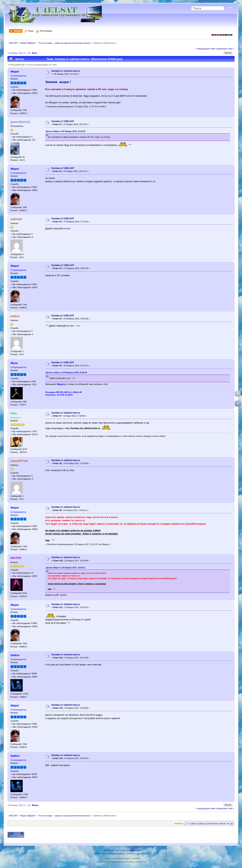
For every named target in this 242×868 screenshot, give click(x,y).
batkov (15, 655)
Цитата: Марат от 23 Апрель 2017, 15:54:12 (66, 568)
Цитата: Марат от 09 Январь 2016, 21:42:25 (66, 131)
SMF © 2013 (120, 850)
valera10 (16, 219)
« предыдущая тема (205, 49)
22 (29, 53)
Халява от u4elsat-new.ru (66, 71)
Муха (14, 363)
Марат (15, 71)
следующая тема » (225, 49)
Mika (14, 413)
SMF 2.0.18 (109, 850)
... (27, 53)
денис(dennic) (20, 122)
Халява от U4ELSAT (63, 121)
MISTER (16, 558)
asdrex (15, 316)
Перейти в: (179, 823)
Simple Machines (134, 850)
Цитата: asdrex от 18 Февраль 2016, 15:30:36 (66, 373)
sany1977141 (19, 461)
